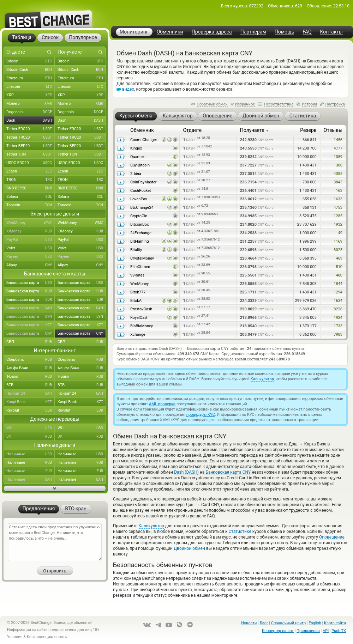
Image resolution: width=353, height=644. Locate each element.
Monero (31, 104)
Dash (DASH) (186, 472)
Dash (31, 121)
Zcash (31, 171)
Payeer (31, 257)
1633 (338, 199)
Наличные (31, 454)
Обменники (170, 32)
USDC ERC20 (31, 163)
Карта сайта (335, 623)
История (310, 104)
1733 (338, 326)
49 (340, 233)
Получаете (255, 130)
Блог (264, 623)
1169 (338, 241)
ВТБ (31, 385)
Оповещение (332, 537)
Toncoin (31, 205)
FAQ (307, 32)
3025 (338, 250)
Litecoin (31, 87)
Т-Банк (31, 377)
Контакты (331, 32)
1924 (338, 318)
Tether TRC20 (31, 138)
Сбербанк (31, 360)
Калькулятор (262, 379)
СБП (31, 342)
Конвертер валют (278, 631)
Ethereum (31, 78)
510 (339, 267)
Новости (249, 623)
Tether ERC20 (31, 129)
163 (339, 191)
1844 (338, 284)
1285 (338, 216)
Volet (31, 248)
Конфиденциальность (47, 637)
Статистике (240, 531)
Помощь (285, 32)
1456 (338, 140)
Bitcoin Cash (31, 70)
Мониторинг (134, 32)
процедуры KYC (201, 415)
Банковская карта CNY (228, 472)
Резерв (308, 130)
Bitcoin (31, 61)
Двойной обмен (189, 548)
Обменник (142, 130)
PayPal (31, 240)
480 (339, 275)
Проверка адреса (212, 32)
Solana (31, 197)
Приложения (308, 631)
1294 (338, 292)
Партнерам (253, 32)
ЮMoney (31, 231)
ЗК (31, 437)
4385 (338, 174)
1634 (338, 301)
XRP (31, 95)
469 (339, 258)
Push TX (339, 631)
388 (339, 165)
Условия (15, 637)
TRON (31, 180)
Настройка (335, 104)
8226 (338, 309)
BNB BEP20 (31, 188)
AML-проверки (162, 404)
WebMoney (31, 223)
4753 (338, 208)
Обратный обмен (212, 104)
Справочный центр (288, 623)
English (315, 623)
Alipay (31, 265)
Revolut (31, 411)
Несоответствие (279, 104)
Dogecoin (31, 112)
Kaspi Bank (31, 402)
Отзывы (333, 130)
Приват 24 (31, 394)
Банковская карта (31, 283)
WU (31, 428)
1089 (338, 157)
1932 (338, 224)
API (326, 631)
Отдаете (192, 130)
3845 (338, 182)
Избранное (245, 104)
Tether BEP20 (31, 146)
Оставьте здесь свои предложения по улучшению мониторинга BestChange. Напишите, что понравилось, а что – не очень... (55, 542)
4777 (338, 148)
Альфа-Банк (31, 368)
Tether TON (31, 154)
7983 (338, 335)
